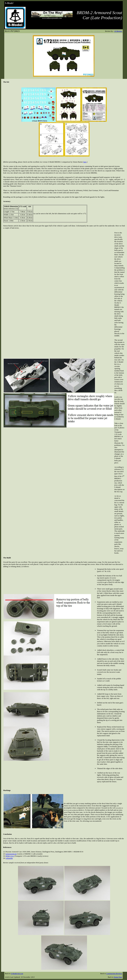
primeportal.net (11, 854)
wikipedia (9, 858)
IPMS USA (10, 856)
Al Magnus (118, 31)
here (85, 162)
